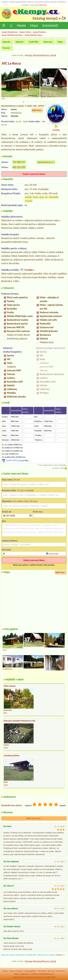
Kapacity (6, 42)
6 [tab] (44, 102)
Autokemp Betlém (12, 756)
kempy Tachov (25, 32)
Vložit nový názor (34, 818)
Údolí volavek (10, 686)
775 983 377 (19, 162)
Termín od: (7, 512)
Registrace (25, 974)
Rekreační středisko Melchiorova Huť (20, 721)
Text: (4, 521)
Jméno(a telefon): (10, 541)
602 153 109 (19, 167)
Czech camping (16, 971)
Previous (3, 84)
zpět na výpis (18, 55)
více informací (41, 5)
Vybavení (19, 42)
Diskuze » (60, 955)
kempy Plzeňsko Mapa (33, 35)
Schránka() (50, 25)
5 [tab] (40, 102)
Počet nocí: (38, 512)
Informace (61, 971)
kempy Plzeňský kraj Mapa (12, 35)
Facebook (42, 971)
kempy (5, 971)
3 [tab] (32, 102)
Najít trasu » (37, 110)
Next (65, 84)
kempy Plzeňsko (39, 32)
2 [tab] (28, 102)
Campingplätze (30, 971)
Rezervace (48, 42)
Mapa (34, 25)
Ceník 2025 (33, 42)
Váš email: (6, 550)
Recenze (6, 48)
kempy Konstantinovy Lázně (41, 55)
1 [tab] (24, 102)
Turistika (29, 270)
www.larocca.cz (45, 162)
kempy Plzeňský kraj (10, 32)
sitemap (34, 974)
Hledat (21, 25)
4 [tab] (36, 102)
